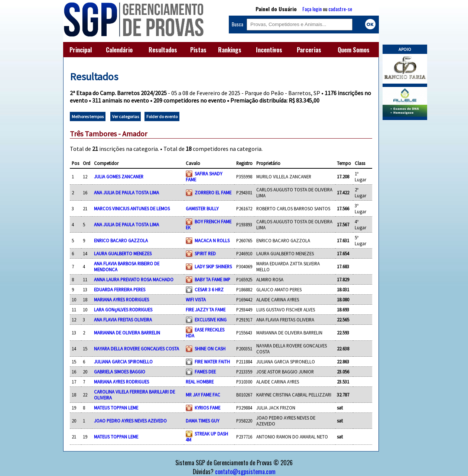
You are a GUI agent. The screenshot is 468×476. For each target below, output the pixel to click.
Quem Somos (354, 50)
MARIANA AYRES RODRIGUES (121, 299)
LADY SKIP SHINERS (213, 266)
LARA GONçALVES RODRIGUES (123, 310)
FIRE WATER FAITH (212, 362)
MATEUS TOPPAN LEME (116, 408)
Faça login (312, 9)
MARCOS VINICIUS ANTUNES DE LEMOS (132, 208)
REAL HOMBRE (200, 382)
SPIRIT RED (205, 253)
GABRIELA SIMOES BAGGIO (120, 372)
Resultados (163, 50)
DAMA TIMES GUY (202, 421)
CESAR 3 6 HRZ (209, 289)
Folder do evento (162, 116)
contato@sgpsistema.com (245, 472)
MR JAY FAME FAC (203, 395)
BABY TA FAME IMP (212, 279)
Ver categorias (126, 116)
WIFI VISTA (196, 299)
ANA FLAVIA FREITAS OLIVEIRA (123, 320)
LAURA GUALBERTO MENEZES (123, 253)
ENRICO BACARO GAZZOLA (121, 240)
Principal (81, 50)
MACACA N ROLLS (212, 240)
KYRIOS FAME (207, 408)
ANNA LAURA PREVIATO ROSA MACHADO (134, 279)
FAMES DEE (205, 372)
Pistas (198, 50)
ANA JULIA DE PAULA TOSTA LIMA (126, 192)
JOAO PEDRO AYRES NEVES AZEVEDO (130, 421)
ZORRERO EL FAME (213, 192)
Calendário (119, 50)
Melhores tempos (88, 116)
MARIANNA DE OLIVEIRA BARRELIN (127, 333)
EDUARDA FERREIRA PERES (120, 289)
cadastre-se (340, 9)
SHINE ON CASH (210, 349)
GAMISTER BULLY (202, 208)
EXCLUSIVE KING (211, 320)
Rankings (230, 50)
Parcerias (309, 50)
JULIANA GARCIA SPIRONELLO (123, 362)
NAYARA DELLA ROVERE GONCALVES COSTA (136, 349)
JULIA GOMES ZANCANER (119, 177)
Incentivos (269, 50)
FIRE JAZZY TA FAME (206, 310)
